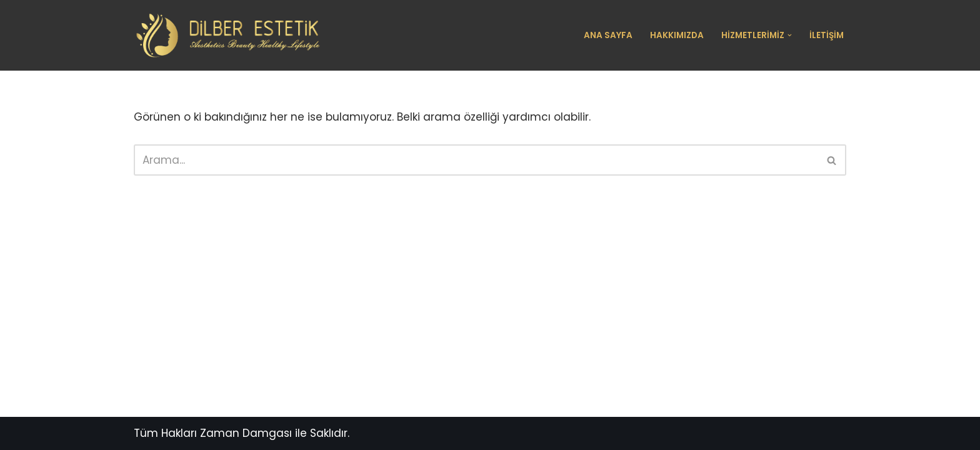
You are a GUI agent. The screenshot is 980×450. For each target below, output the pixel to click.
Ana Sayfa (608, 35)
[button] (790, 35)
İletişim (827, 35)
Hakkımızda (677, 35)
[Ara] (476, 160)
